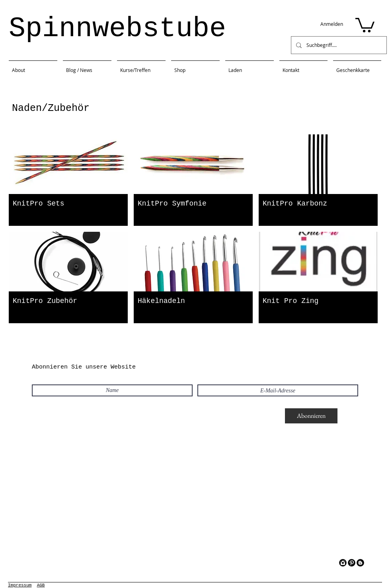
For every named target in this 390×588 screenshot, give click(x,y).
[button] (365, 24)
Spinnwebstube (117, 29)
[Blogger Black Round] (360, 563)
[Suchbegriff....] (338, 45)
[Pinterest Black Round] (352, 563)
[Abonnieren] (311, 416)
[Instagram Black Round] (343, 563)
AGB (41, 585)
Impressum (20, 585)
